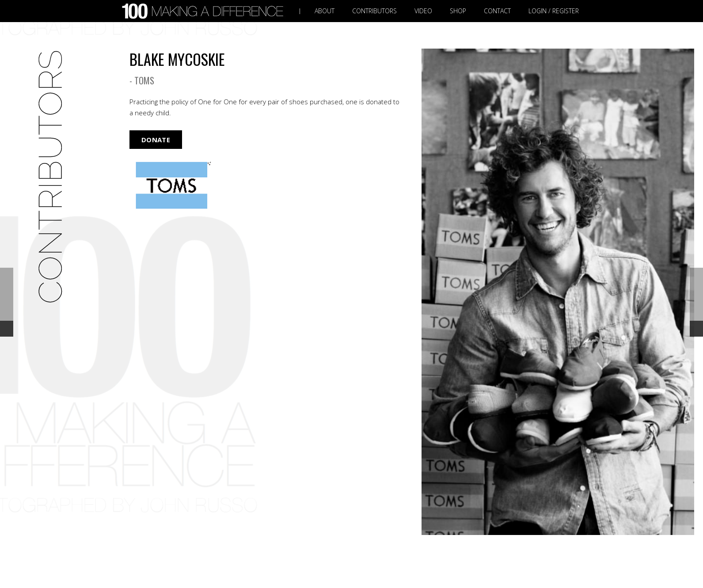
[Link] (205, 11)
